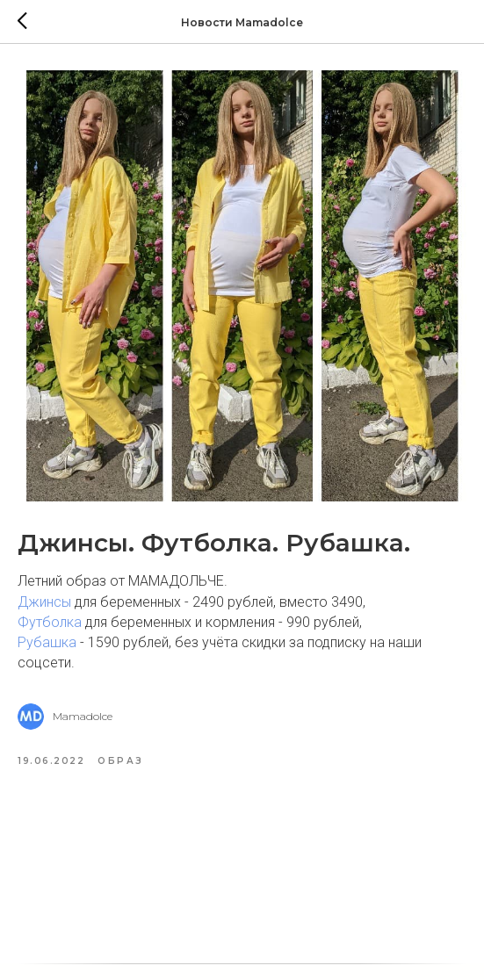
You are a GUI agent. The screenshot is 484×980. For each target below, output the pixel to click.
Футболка (50, 622)
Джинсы (44, 602)
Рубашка (47, 642)
